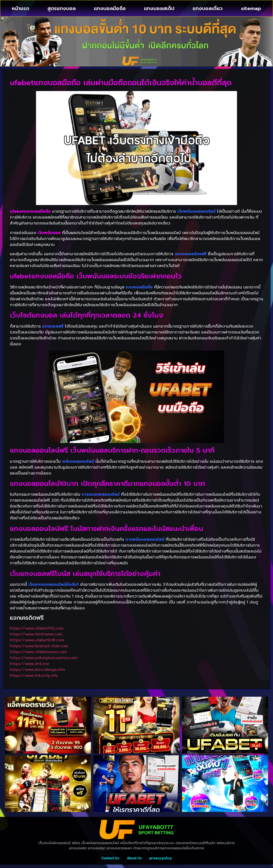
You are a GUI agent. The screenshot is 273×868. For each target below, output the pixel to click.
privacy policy (163, 860)
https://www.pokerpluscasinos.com (44, 658)
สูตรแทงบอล (62, 8)
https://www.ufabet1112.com (37, 628)
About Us (134, 860)
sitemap (251, 8)
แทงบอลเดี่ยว (208, 8)
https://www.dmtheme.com (36, 634)
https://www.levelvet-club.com (39, 646)
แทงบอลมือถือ (110, 8)
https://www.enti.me (29, 664)
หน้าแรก (20, 8)
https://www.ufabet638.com (37, 640)
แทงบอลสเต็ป (159, 8)
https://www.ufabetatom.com (38, 652)
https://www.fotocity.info (34, 676)
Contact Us (108, 860)
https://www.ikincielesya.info (37, 670)
